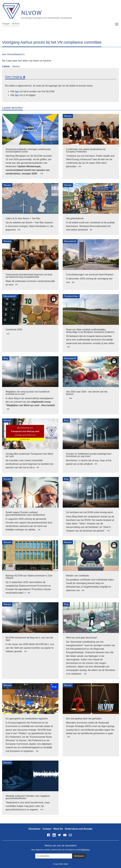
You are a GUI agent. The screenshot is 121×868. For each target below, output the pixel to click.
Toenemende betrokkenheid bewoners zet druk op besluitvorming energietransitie (29, 276)
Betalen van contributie (78, 576)
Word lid (16, 24)
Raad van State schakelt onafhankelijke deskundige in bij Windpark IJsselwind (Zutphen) (90, 331)
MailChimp (86, 850)
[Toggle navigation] (117, 24)
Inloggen (6, 24)
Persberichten (71, 296)
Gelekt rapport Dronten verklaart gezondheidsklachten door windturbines (25, 514)
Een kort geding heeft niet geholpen (84, 719)
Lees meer (40, 172)
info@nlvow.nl (70, 835)
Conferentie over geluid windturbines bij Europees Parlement (86, 151)
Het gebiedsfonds (75, 218)
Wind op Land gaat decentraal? (82, 638)
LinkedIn (54, 835)
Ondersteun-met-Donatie (79, 829)
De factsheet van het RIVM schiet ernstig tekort (90, 512)
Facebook (49, 835)
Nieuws (68, 116)
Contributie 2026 (14, 330)
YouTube (65, 835)
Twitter (59, 835)
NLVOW (57, 11)
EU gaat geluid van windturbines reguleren (27, 719)
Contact (47, 829)
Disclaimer (35, 829)
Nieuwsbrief (70, 241)
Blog (6, 358)
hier (17, 91)
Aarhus (16, 66)
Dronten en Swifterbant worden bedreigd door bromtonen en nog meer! (89, 455)
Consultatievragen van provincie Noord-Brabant (90, 275)
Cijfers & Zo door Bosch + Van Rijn (23, 218)
